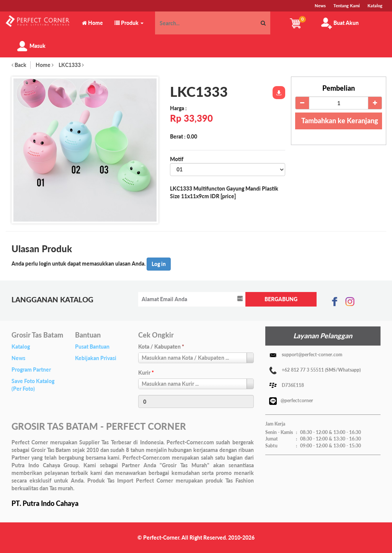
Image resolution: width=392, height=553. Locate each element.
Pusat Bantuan (92, 347)
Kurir (146, 373)
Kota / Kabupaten (161, 347)
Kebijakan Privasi (96, 358)
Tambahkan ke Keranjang (340, 121)
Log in (159, 264)
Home (45, 65)
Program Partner (31, 369)
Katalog (21, 347)
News (18, 358)
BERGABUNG (281, 299)
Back (19, 65)
